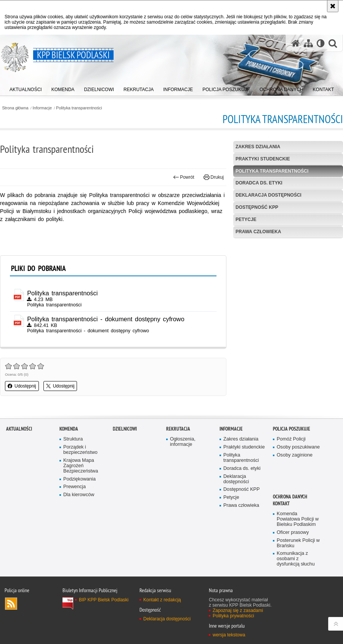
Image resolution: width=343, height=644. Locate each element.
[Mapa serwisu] (308, 43)
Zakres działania (258, 147)
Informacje (42, 108)
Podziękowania (79, 479)
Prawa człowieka (258, 232)
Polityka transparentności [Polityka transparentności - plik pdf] (62, 293)
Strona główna (15, 108)
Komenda (69, 429)
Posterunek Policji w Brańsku (298, 543)
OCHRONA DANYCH (290, 497)
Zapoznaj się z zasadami (238, 610)
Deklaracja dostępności (268, 195)
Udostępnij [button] (22, 386)
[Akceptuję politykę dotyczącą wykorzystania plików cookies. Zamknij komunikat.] (333, 6)
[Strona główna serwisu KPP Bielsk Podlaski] (296, 43)
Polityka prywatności (233, 616)
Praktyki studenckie (263, 159)
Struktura (73, 439)
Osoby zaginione (295, 455)
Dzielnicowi (125, 429)
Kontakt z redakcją (162, 600)
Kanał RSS (11, 604)
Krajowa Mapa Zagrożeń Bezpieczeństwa (81, 466)
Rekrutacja (178, 429)
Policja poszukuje (292, 429)
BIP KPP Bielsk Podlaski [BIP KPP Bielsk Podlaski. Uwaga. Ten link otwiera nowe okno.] (104, 600)
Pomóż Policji (291, 439)
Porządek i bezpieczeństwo (80, 450)
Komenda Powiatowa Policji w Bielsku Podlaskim (298, 519)
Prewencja (75, 487)
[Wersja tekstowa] (321, 43)
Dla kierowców (79, 495)
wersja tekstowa (229, 635)
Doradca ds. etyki (259, 183)
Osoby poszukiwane (298, 447)
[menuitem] (26, 88)
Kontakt (281, 504)
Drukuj (214, 177)
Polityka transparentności (79, 108)
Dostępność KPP (257, 207)
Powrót (184, 177)
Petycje (246, 219)
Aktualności (19, 429)
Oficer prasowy (293, 533)
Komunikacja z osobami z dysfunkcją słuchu (296, 559)
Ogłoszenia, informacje (183, 442)
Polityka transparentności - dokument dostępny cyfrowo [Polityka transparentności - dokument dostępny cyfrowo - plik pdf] (106, 319)
